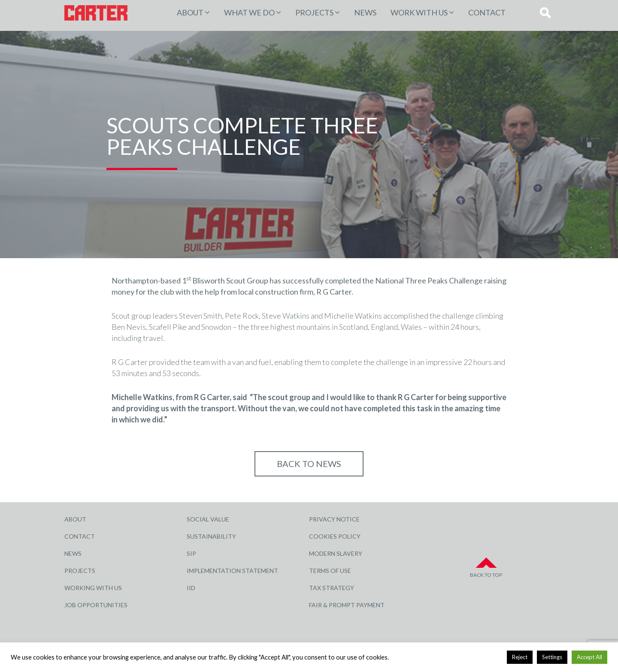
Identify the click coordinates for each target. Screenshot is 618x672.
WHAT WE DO (249, 12)
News (365, 12)
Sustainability (211, 536)
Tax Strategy (332, 588)
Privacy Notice (334, 519)
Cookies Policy (335, 536)
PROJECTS (314, 12)
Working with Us (93, 588)
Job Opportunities (96, 605)
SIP (191, 553)
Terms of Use (330, 571)
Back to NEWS (309, 464)
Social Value (208, 519)
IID (191, 588)
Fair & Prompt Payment (347, 605)
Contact (487, 12)
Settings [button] (552, 657)
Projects (80, 571)
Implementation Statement (232, 571)
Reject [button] (520, 657)
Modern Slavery (336, 553)
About (190, 12)
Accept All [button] (589, 657)
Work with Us (419, 12)
